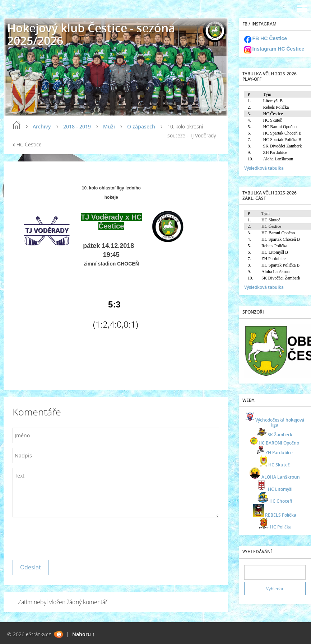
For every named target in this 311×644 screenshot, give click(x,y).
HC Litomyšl (280, 489)
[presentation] (67, 537)
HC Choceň (281, 501)
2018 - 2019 (77, 126)
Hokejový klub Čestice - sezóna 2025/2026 (91, 34)
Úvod (17, 125)
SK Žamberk (280, 435)
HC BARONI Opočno (279, 443)
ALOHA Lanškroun (281, 477)
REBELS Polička (281, 515)
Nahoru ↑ (83, 634)
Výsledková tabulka (264, 168)
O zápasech (141, 126)
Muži (109, 126)
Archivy (42, 126)
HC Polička (281, 527)
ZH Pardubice (279, 453)
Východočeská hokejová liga (280, 422)
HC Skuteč (279, 465)
